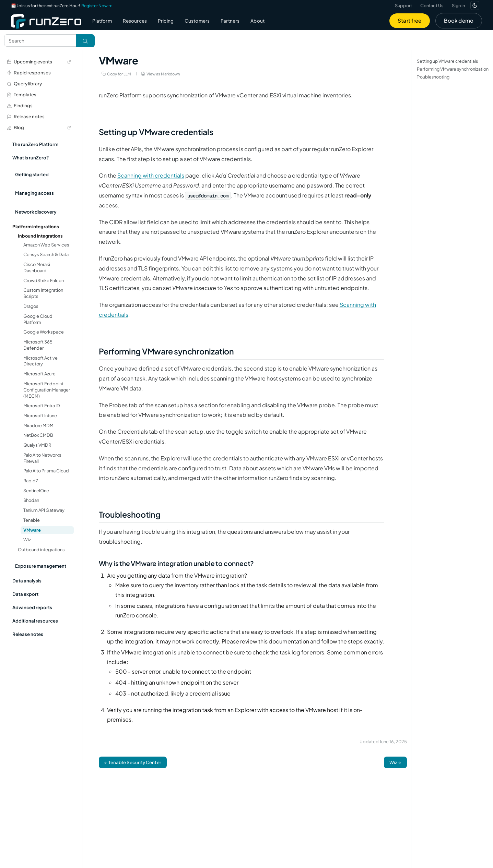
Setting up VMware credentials (447, 61)
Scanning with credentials (151, 175)
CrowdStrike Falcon (44, 280)
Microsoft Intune (40, 415)
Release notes (26, 116)
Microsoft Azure (39, 374)
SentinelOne (36, 491)
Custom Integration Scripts (43, 293)
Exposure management (41, 566)
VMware (32, 530)
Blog (39, 127)
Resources (135, 21)
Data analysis (27, 581)
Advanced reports (32, 607)
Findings (20, 105)
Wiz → (395, 762)
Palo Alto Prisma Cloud (46, 471)
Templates (22, 94)
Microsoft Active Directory (40, 361)
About (257, 21)
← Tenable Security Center (133, 762)
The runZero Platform (35, 144)
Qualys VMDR (37, 445)
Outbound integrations (41, 550)
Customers (197, 21)
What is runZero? (31, 158)
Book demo (459, 20)
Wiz (27, 540)
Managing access (34, 193)
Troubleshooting (433, 77)
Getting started (32, 174)
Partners (230, 21)
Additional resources (35, 621)
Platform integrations (36, 226)
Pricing (166, 21)
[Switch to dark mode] (475, 5)
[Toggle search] (85, 41)
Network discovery (36, 212)
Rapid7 (31, 481)
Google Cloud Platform (38, 319)
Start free (410, 20)
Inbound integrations (40, 236)
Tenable (32, 520)
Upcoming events (39, 62)
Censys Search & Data (46, 254)
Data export (25, 594)
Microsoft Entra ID (42, 406)
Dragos (31, 306)
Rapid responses (29, 73)
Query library (24, 83)
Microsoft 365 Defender (38, 345)
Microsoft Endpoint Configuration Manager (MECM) (47, 390)
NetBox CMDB (38, 435)
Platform (102, 21)
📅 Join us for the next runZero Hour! (61, 6)
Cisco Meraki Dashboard (37, 267)
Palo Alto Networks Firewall (42, 458)
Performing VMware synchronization (453, 69)
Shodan (31, 500)
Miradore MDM (38, 425)
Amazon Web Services (46, 245)
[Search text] (40, 40)
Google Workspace (44, 332)
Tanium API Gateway (44, 510)
